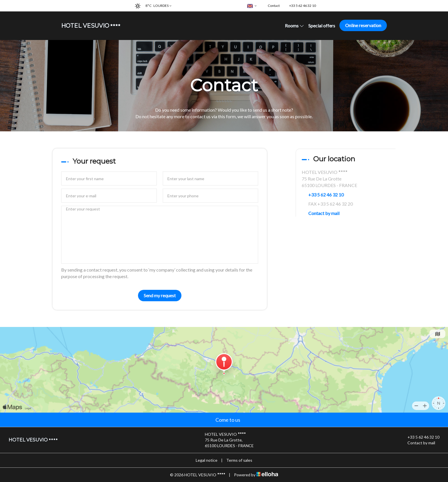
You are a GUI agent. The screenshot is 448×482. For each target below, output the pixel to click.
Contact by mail (324, 213)
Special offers (322, 26)
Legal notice (207, 460)
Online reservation (363, 25)
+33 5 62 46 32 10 (420, 437)
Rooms (294, 26)
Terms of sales (239, 460)
